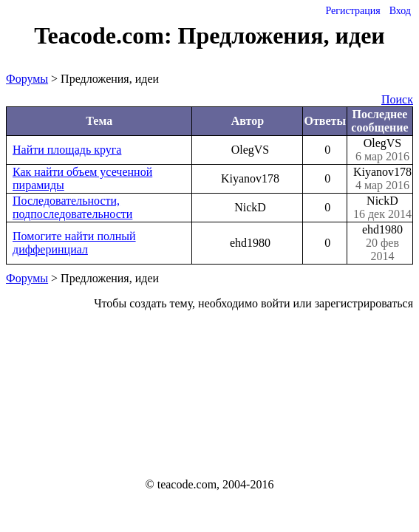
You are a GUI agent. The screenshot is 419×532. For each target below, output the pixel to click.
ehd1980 (382, 243)
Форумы (27, 79)
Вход (400, 11)
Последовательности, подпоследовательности (72, 207)
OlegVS (382, 150)
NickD (382, 208)
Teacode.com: (106, 35)
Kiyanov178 (382, 179)
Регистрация (352, 11)
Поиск (397, 99)
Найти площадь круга (67, 150)
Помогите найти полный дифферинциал (74, 243)
